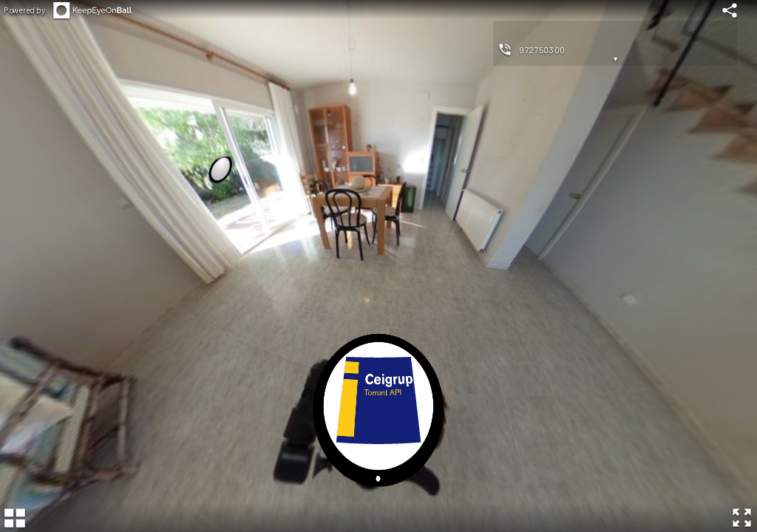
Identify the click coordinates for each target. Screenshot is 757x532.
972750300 (542, 50)
